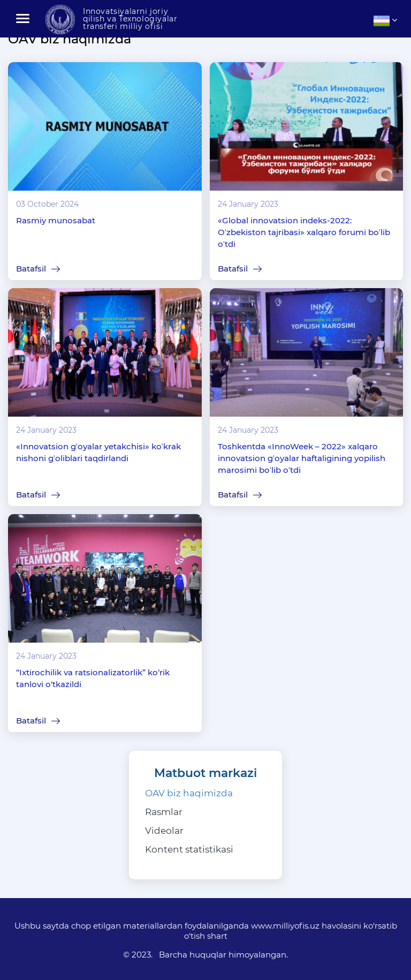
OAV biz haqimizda (189, 793)
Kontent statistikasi (189, 849)
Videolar (164, 831)
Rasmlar (164, 812)
